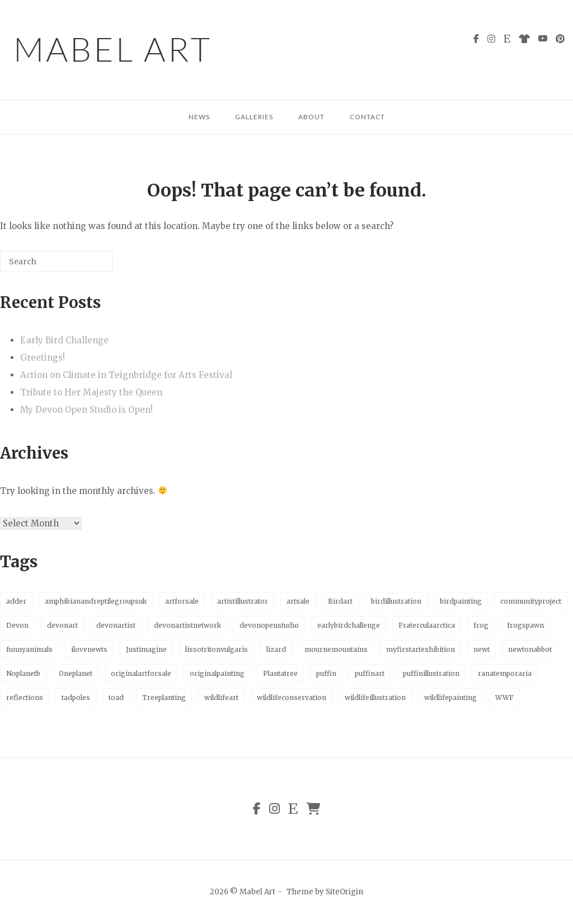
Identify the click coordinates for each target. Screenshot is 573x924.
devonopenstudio (269, 625)
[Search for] (56, 262)
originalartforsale (141, 673)
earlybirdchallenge (349, 625)
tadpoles (76, 697)
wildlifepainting (450, 697)
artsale (298, 601)
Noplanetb (23, 673)
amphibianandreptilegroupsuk (96, 601)
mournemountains (336, 649)
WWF (504, 697)
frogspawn (525, 625)
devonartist (116, 625)
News (199, 117)
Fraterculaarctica (427, 625)
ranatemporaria (505, 673)
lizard (276, 649)
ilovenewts (89, 649)
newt (482, 649)
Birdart (340, 601)
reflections (25, 697)
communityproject (531, 601)
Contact (367, 117)
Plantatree (280, 673)
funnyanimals (29, 649)
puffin (326, 673)
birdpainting (461, 601)
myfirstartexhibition (421, 649)
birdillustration (396, 601)
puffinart (370, 673)
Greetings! (43, 358)
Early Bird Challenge (64, 340)
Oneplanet (76, 673)
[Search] (87, 266)
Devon (17, 625)
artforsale (182, 601)
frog (481, 625)
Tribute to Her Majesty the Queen (91, 392)
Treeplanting (164, 697)
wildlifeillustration (375, 697)
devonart (62, 625)
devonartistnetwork (187, 625)
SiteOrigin (344, 892)
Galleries (254, 117)
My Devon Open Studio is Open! (86, 410)
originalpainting (217, 673)
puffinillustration (431, 673)
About (311, 117)
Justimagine (146, 649)
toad (116, 697)
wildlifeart (221, 697)
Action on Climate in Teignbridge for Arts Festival (126, 375)
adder (16, 601)
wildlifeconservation (292, 697)
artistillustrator (243, 601)
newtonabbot (530, 649)
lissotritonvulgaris (217, 649)
